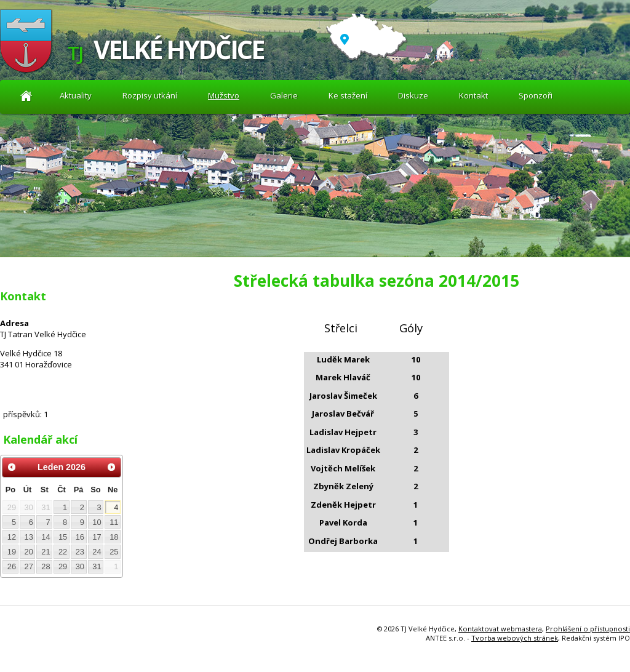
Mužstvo (224, 95)
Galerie (284, 95)
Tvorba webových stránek (515, 638)
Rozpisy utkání (150, 95)
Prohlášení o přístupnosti (588, 629)
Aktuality (26, 96)
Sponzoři (536, 95)
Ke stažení (348, 95)
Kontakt (473, 95)
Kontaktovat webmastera (500, 629)
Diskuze (413, 95)
